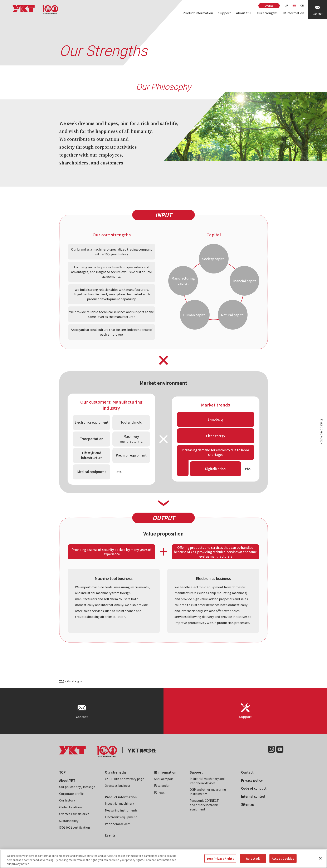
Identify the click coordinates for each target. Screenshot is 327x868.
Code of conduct (254, 788)
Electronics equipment (121, 817)
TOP (62, 681)
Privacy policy (252, 780)
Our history (67, 800)
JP (286, 5)
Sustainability (69, 821)
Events (269, 6)
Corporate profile (71, 794)
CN (302, 5)
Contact (247, 772)
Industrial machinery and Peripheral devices (207, 781)
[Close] (320, 861)
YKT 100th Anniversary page (125, 779)
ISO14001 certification (75, 827)
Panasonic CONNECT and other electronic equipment (204, 805)
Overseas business (118, 785)
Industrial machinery (119, 803)
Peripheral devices (118, 824)
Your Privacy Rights (220, 861)
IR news (159, 792)
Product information (198, 13)
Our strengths (267, 13)
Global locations (71, 807)
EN (294, 5)
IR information (293, 13)
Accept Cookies (283, 861)
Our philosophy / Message (77, 787)
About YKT (244, 13)
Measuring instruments (121, 810)
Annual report (164, 779)
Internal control (253, 796)
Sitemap (248, 804)
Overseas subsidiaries (74, 814)
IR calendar (162, 785)
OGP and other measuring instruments (208, 792)
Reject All (253, 861)
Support (224, 13)
